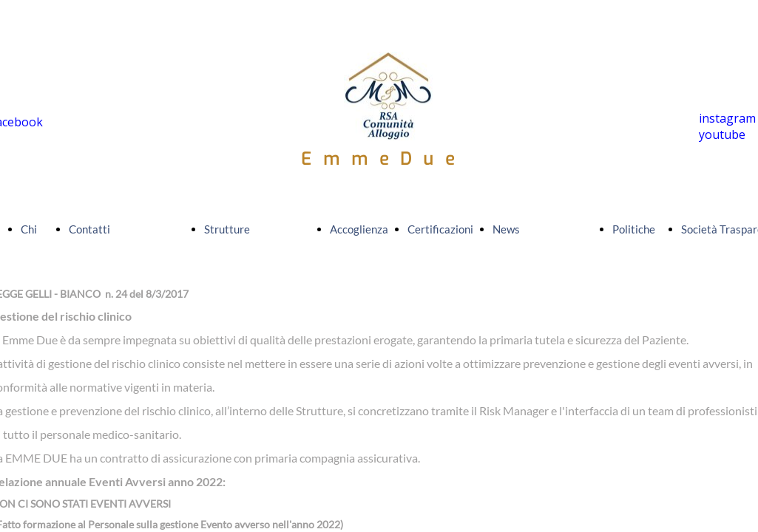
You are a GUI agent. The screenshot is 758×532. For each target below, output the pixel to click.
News (506, 229)
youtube (722, 134)
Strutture (227, 229)
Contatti (89, 229)
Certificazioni (440, 229)
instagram (727, 118)
